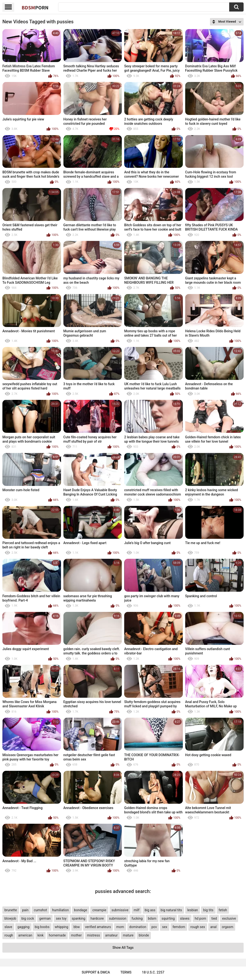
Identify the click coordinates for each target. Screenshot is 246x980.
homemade (57, 935)
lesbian (193, 910)
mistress (93, 935)
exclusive (229, 918)
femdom (179, 927)
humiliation (60, 910)
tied (214, 918)
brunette (11, 910)
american (25, 935)
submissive (120, 910)
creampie (99, 910)
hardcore (97, 918)
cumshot (40, 910)
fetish (223, 910)
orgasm (228, 927)
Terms (126, 972)
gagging (23, 927)
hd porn (200, 918)
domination (138, 927)
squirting (168, 918)
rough (9, 935)
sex (165, 927)
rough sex (198, 927)
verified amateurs (98, 927)
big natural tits (171, 910)
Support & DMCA (96, 972)
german (45, 918)
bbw (77, 927)
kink (40, 935)
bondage (80, 910)
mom (120, 927)
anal (213, 927)
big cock (28, 918)
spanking (79, 918)
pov (154, 927)
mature (128, 935)
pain (25, 910)
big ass (150, 910)
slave (8, 927)
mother (76, 935)
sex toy (61, 918)
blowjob (10, 918)
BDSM (35, 7)
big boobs (42, 927)
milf (136, 910)
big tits (208, 910)
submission (118, 918)
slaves (185, 918)
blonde (144, 935)
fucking (137, 918)
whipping (61, 927)
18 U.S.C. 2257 (153, 972)
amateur (111, 935)
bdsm (152, 918)
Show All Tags (123, 948)
